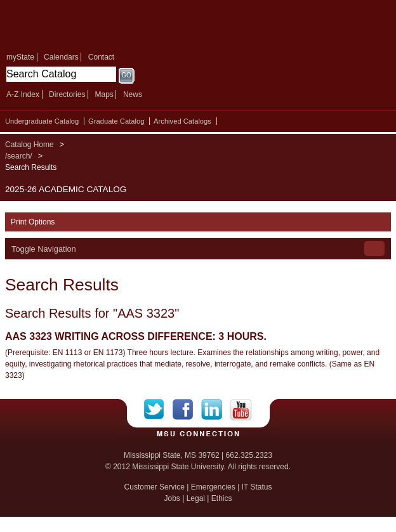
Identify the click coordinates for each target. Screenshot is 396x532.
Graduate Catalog (116, 121)
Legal (196, 498)
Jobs (172, 498)
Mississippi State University (95, 24)
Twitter (158, 410)
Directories (67, 94)
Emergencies (213, 487)
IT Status (257, 487)
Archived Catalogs (182, 121)
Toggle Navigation (44, 249)
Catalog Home (30, 145)
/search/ (19, 156)
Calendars (61, 57)
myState (20, 57)
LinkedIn (215, 410)
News (133, 94)
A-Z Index (23, 94)
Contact (101, 57)
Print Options (33, 222)
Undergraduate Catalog (42, 121)
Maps (104, 94)
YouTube (241, 410)
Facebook (187, 410)
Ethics (222, 498)
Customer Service (155, 487)
